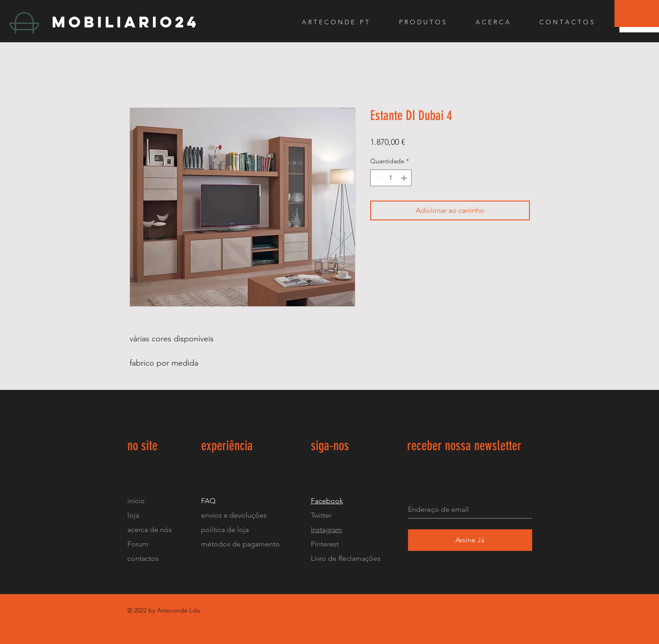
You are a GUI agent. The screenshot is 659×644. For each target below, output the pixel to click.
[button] (627, 15)
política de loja (226, 530)
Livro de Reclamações (346, 558)
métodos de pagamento (240, 544)
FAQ (208, 501)
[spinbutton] (391, 178)
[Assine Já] (470, 540)
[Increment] (405, 178)
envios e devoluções (234, 515)
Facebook (327, 501)
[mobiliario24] (192, 22)
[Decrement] (377, 178)
